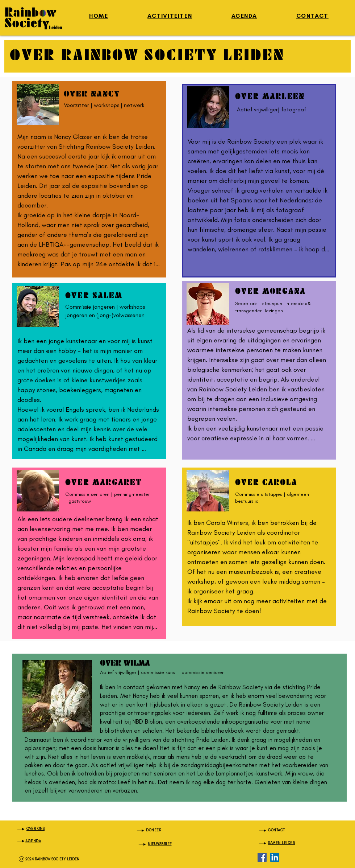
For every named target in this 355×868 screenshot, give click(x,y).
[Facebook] (262, 857)
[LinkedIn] (275, 857)
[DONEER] (174, 830)
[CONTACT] (296, 830)
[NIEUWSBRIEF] (175, 844)
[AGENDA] (54, 841)
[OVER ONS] (54, 829)
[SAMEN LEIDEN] (296, 843)
